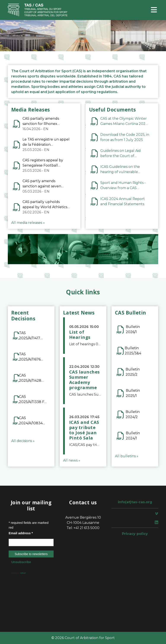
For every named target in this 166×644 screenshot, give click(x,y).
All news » (72, 460)
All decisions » (23, 441)
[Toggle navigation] (154, 10)
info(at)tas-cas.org (135, 502)
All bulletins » (127, 456)
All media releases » (28, 223)
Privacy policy (135, 534)
